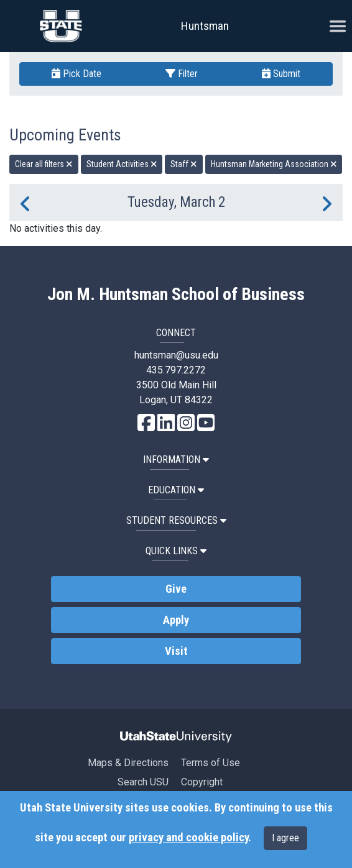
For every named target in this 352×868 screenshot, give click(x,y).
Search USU (143, 782)
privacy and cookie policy (188, 838)
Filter (182, 74)
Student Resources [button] (176, 520)
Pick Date (76, 74)
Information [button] (176, 459)
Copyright (202, 782)
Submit (281, 74)
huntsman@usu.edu (176, 355)
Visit (176, 651)
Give (176, 589)
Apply (176, 620)
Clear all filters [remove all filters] (44, 164)
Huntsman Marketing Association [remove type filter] (274, 164)
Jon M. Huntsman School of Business (176, 295)
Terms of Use (211, 763)
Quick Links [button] (176, 551)
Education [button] (176, 490)
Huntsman (205, 26)
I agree (285, 838)
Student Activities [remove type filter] (122, 164)
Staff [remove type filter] (184, 164)
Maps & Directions (128, 763)
